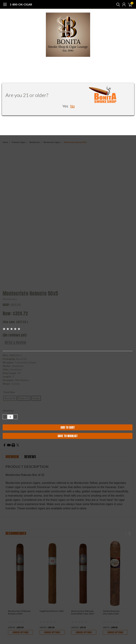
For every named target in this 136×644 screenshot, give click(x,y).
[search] (117, 4)
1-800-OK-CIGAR (21, 4)
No (72, 106)
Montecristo (10, 299)
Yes (65, 106)
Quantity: (8, 410)
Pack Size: (9, 392)
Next (130, 534)
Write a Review (15, 342)
